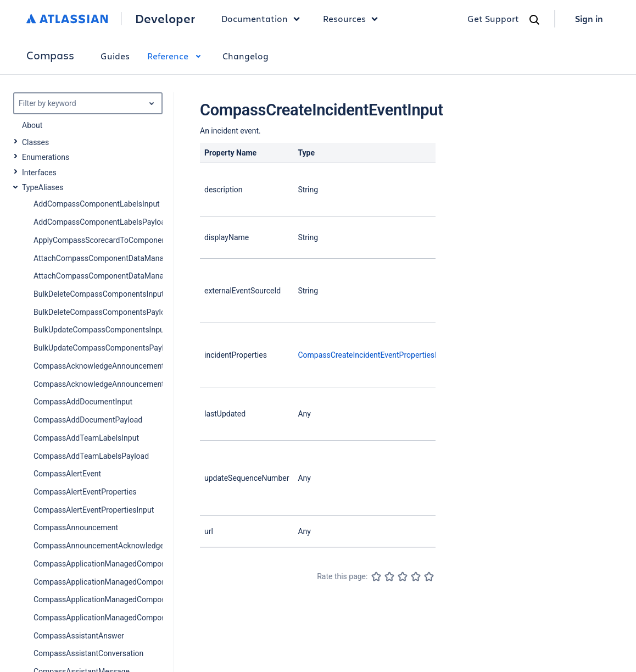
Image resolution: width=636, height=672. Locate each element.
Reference (176, 56)
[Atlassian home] (67, 19)
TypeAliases (43, 187)
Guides (115, 56)
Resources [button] (353, 19)
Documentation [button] (263, 19)
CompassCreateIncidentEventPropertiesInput (375, 355)
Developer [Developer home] (165, 19)
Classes (35, 142)
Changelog (246, 56)
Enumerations (46, 157)
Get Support (493, 18)
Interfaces (39, 173)
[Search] (534, 20)
